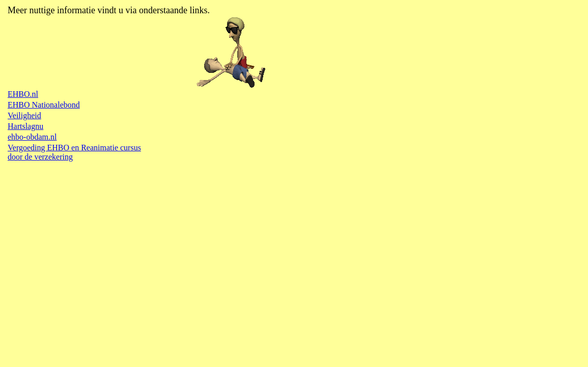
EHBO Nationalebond (44, 105)
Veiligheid (24, 115)
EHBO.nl (23, 94)
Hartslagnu (25, 126)
